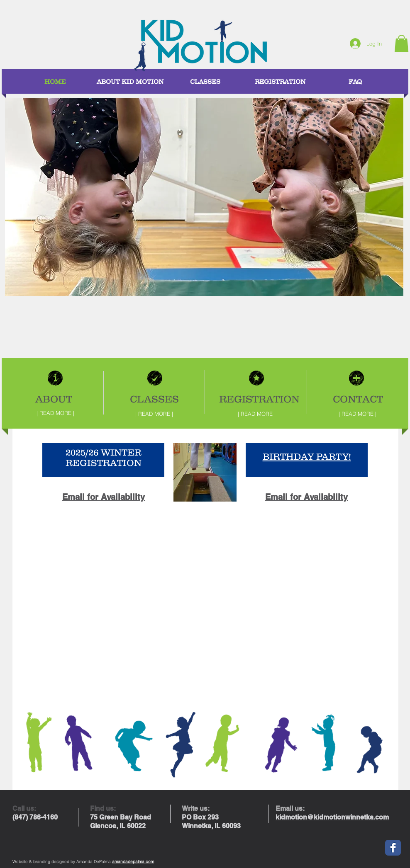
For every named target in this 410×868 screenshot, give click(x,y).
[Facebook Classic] (393, 848)
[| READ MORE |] (55, 413)
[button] (401, 44)
